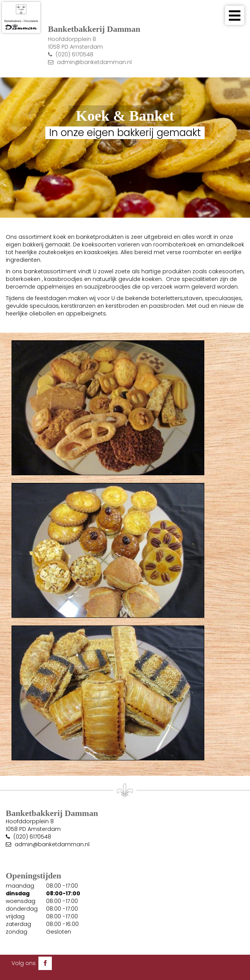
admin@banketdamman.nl (94, 62)
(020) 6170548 (75, 54)
